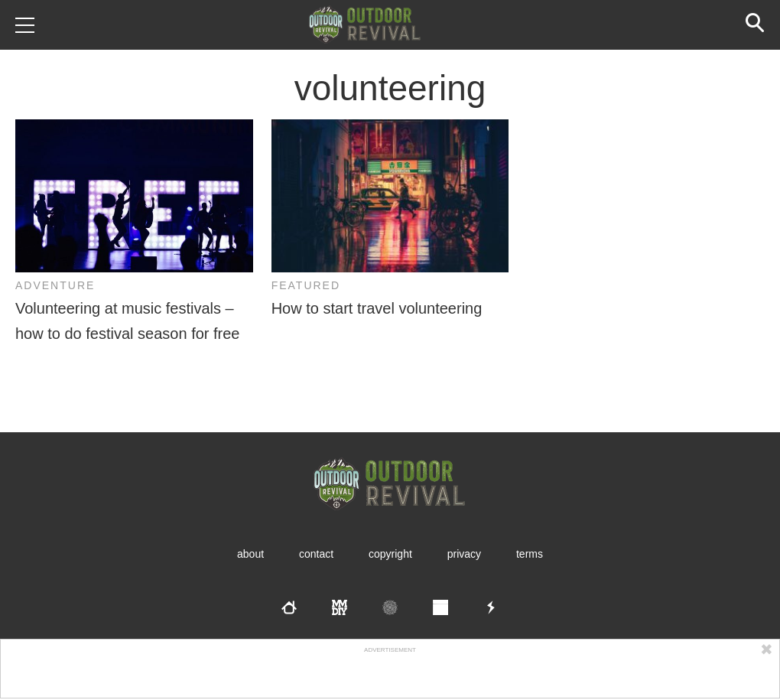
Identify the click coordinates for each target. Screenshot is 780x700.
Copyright (390, 554)
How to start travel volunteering (377, 308)
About (250, 554)
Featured (306, 285)
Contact (316, 554)
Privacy (464, 554)
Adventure (55, 285)
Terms (530, 554)
